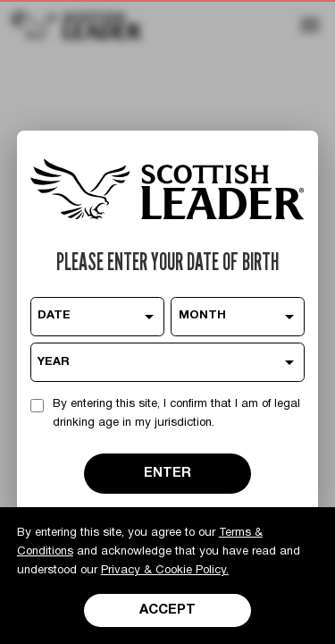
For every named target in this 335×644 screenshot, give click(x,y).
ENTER (167, 473)
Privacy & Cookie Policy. (165, 571)
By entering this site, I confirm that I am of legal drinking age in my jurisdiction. (176, 414)
